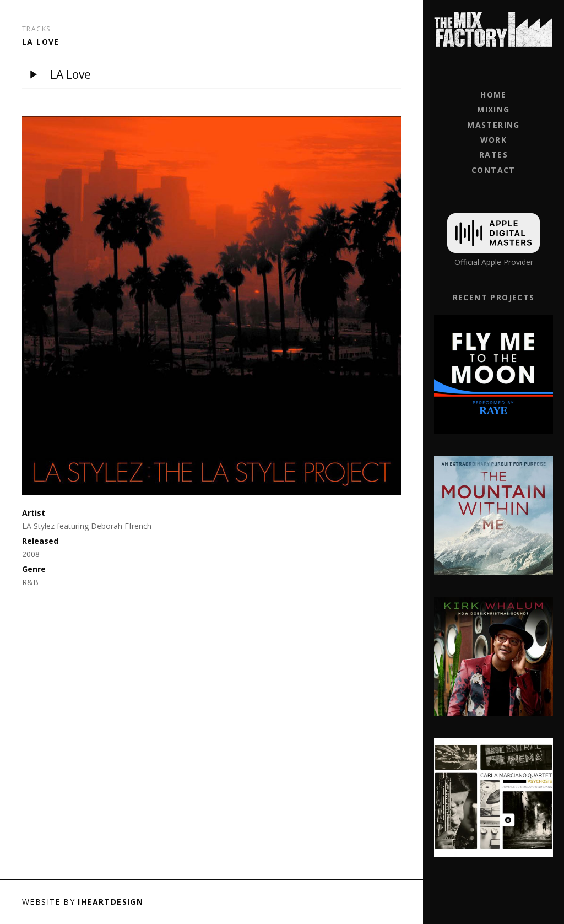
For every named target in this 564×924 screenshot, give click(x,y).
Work (494, 140)
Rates (493, 155)
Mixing (493, 109)
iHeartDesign (110, 902)
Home (493, 94)
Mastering (493, 125)
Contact (493, 170)
